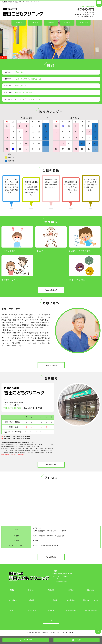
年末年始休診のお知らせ (23, 92)
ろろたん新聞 (83, 23)
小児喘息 (31, 600)
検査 (11, 610)
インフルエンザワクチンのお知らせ (27, 99)
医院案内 (35, 23)
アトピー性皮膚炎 (51, 600)
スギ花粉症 (71, 600)
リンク (51, 621)
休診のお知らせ (20, 72)
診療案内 (19, 23)
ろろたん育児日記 (91, 610)
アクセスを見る (51, 557)
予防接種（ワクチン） (91, 600)
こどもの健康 (31, 610)
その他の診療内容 (51, 290)
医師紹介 (51, 23)
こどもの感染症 (11, 600)
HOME (11, 590)
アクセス (67, 23)
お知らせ (31, 590)
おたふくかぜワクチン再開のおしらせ (28, 79)
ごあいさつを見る (51, 365)
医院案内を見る (51, 465)
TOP (98, 632)
